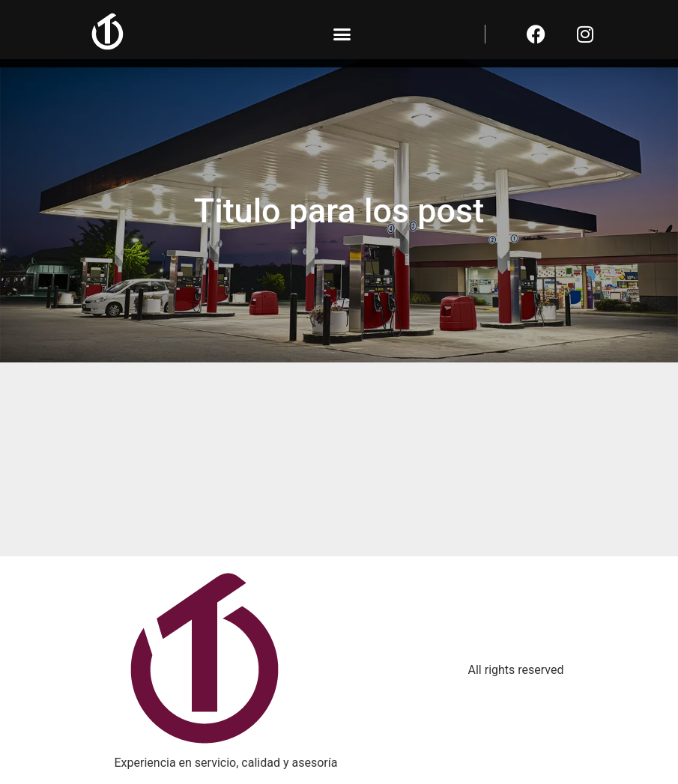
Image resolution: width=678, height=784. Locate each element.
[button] (342, 34)
